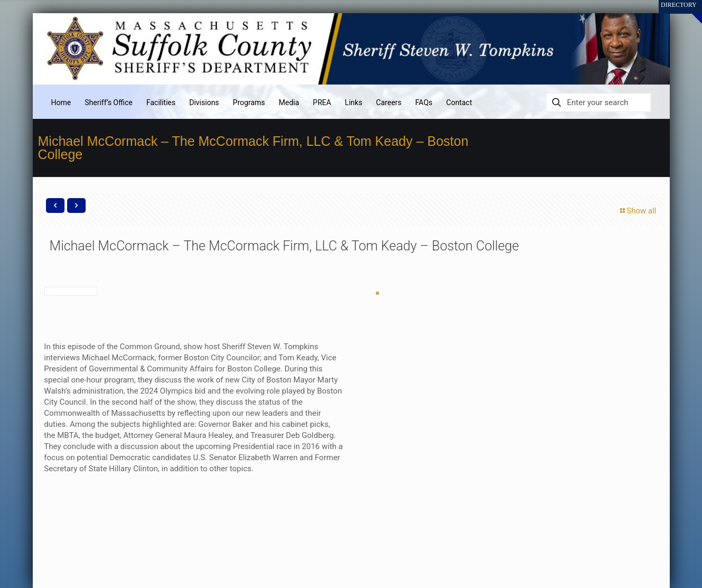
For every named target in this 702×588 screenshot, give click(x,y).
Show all (637, 211)
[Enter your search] (598, 102)
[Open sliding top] (690, 12)
